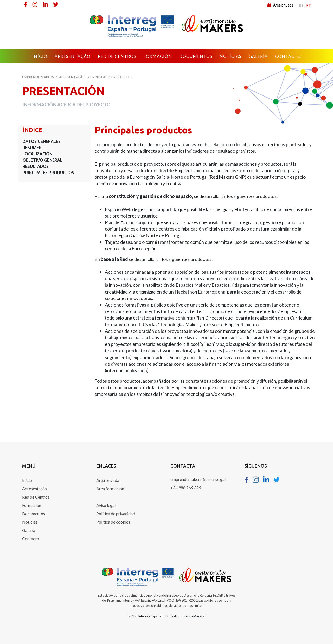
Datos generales (42, 141)
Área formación (110, 489)
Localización (37, 154)
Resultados (36, 166)
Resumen (32, 148)
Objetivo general (43, 160)
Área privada (280, 5)
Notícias (30, 522)
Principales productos (48, 173)
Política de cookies (113, 522)
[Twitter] (56, 4)
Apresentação (34, 489)
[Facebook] (26, 4)
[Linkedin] (46, 4)
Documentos (34, 514)
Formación (32, 505)
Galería (29, 530)
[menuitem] (40, 56)
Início (27, 480)
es (302, 5)
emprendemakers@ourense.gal (198, 479)
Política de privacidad (116, 514)
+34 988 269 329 (186, 487)
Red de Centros (36, 497)
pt (309, 5)
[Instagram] (35, 4)
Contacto (31, 538)
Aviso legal (106, 505)
